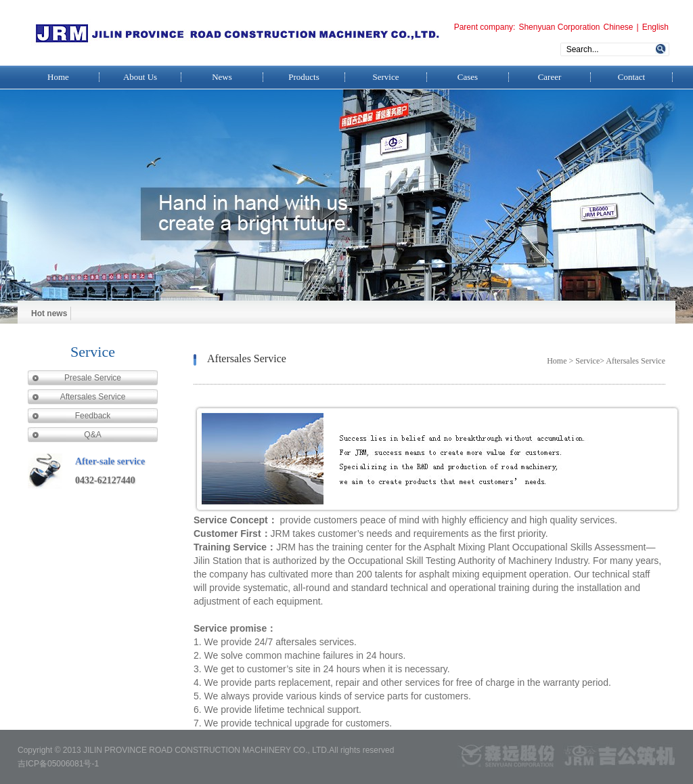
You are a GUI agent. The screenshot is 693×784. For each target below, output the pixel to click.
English (655, 27)
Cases (468, 77)
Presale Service (93, 378)
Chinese (618, 27)
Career (550, 77)
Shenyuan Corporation (559, 27)
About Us (140, 77)
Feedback (93, 416)
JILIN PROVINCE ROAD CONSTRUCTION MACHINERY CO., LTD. (206, 750)
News (222, 77)
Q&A (92, 435)
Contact (631, 77)
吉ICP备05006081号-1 (58, 764)
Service (386, 77)
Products (304, 77)
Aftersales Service (93, 397)
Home (58, 77)
